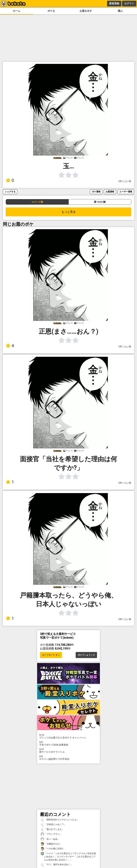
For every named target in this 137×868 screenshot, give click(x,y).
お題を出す (86, 11)
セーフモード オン (51, 655)
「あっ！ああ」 (50, 839)
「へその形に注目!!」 (53, 849)
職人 (120, 11)
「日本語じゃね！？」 (53, 824)
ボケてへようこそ (86, 655)
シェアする (10, 192)
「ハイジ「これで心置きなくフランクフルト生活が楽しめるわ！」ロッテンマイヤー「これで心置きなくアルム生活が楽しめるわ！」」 (68, 856)
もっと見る (68, 212)
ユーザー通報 (126, 192)
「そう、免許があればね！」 (57, 865)
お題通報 (110, 192)
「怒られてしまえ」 (52, 829)
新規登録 (114, 3)
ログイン (129, 3)
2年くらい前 (125, 181)
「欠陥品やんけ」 (51, 844)
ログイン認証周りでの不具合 (68, 758)
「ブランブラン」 (51, 834)
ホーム (17, 11)
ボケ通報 (96, 192)
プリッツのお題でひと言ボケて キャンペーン (68, 736)
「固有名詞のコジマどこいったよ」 (60, 820)
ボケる (51, 11)
